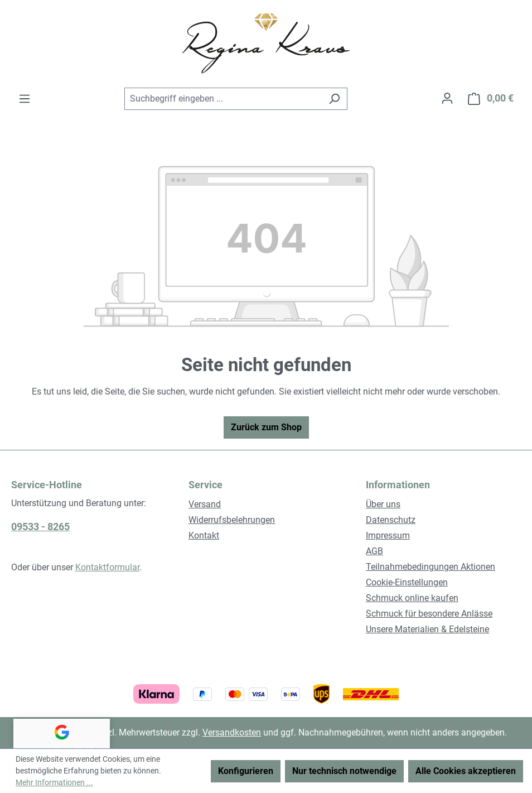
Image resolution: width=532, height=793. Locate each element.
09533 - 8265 (40, 527)
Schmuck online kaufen (412, 598)
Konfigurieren (246, 771)
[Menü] (25, 99)
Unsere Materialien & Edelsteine (427, 629)
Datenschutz (391, 520)
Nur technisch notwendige (344, 771)
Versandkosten (232, 732)
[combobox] (223, 99)
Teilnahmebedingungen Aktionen (431, 567)
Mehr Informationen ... (54, 782)
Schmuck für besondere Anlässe (429, 614)
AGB (374, 551)
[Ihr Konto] (447, 98)
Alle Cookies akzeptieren (466, 771)
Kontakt (204, 535)
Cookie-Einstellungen (407, 582)
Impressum (388, 535)
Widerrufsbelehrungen (232, 520)
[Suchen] (334, 99)
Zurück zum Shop (266, 427)
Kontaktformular (107, 567)
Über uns (383, 504)
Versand (205, 504)
